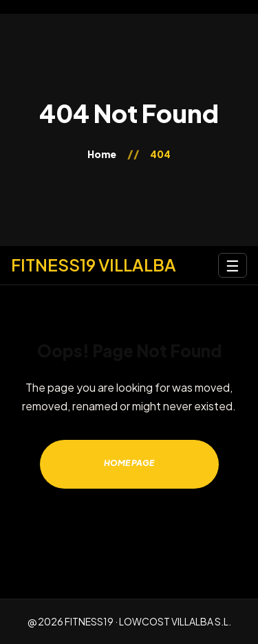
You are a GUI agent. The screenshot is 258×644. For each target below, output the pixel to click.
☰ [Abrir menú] (233, 265)
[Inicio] (94, 265)
